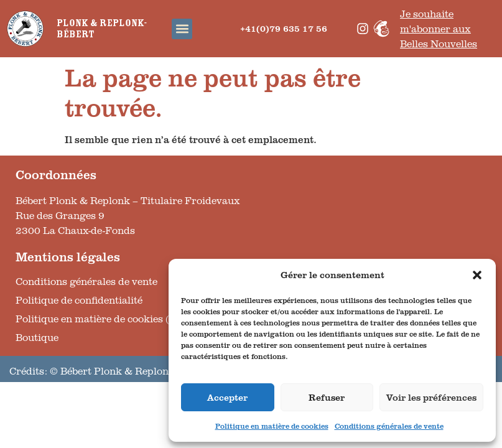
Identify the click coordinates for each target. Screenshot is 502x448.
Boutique (37, 337)
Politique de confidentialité (79, 300)
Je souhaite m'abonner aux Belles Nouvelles (439, 29)
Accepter (227, 397)
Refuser (327, 397)
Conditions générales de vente (389, 426)
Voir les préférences (431, 397)
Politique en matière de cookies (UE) (102, 319)
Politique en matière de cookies (272, 426)
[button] (477, 275)
